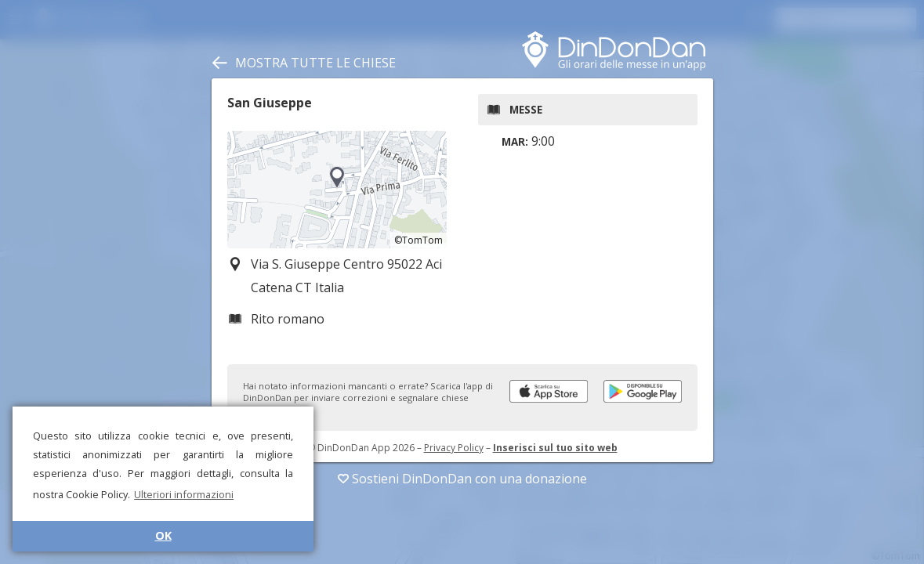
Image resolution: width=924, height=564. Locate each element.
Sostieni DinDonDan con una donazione (462, 479)
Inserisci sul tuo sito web (555, 448)
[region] (337, 190)
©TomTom (419, 240)
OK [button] (163, 535)
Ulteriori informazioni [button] (184, 494)
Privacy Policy (454, 448)
